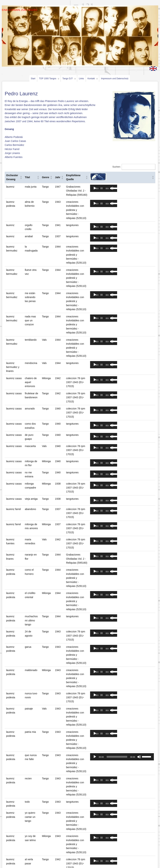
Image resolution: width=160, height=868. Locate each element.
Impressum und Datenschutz (115, 79)
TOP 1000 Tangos (49, 79)
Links (81, 79)
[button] (22, 177)
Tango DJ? (69, 79)
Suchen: (117, 167)
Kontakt (93, 79)
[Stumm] (139, 707)
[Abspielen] (101, 188)
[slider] (107, 188)
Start (33, 79)
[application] (109, 188)
